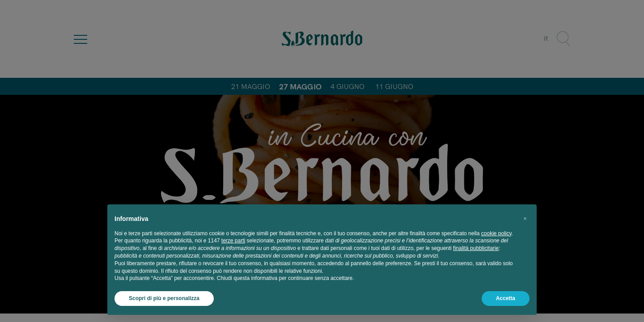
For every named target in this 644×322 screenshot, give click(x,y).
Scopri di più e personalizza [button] (164, 298)
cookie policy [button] (496, 233)
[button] (525, 219)
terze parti (233, 241)
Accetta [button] (506, 298)
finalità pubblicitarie (476, 248)
